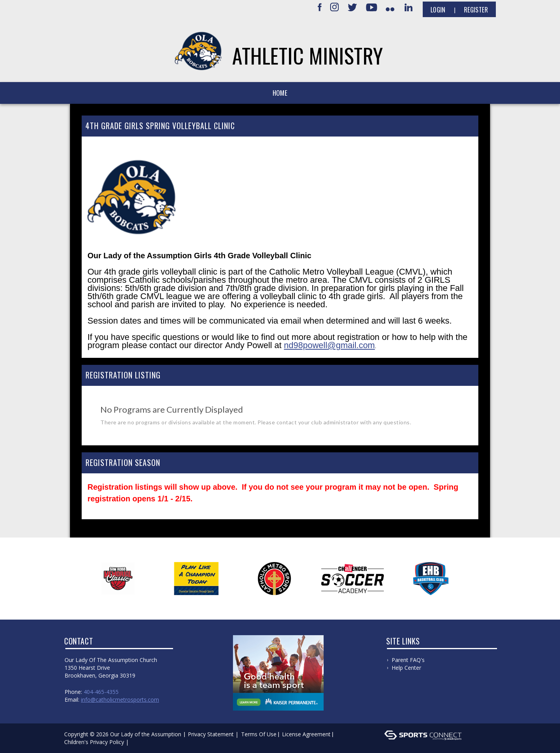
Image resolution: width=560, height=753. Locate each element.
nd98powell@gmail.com (329, 345)
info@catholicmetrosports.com (120, 700)
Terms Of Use (259, 734)
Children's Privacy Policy (94, 742)
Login (438, 10)
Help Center (406, 668)
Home (280, 93)
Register (476, 10)
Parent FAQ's (408, 660)
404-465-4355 (101, 692)
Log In (142, 742)
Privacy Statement (211, 734)
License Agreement (306, 734)
